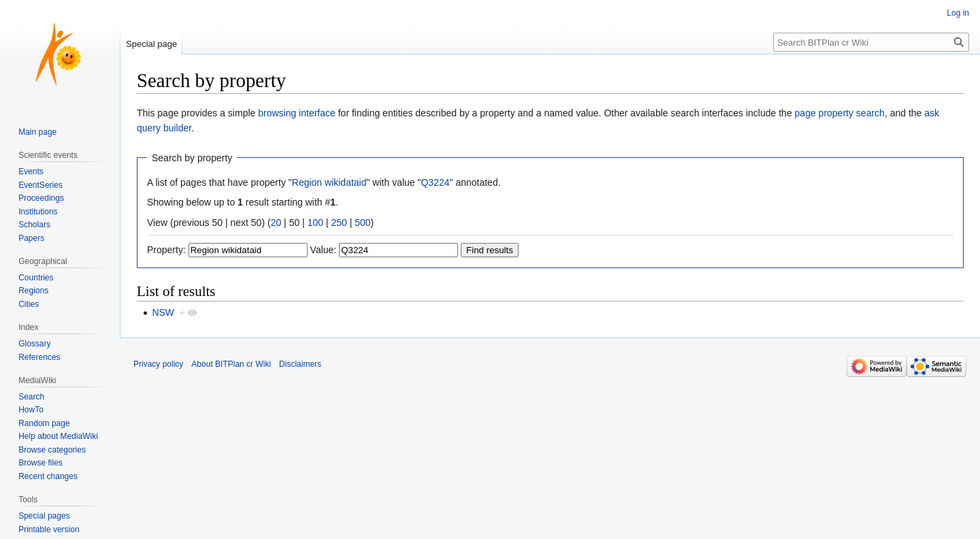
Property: (166, 250)
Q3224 (435, 182)
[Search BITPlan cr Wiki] (871, 42)
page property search (840, 113)
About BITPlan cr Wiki (231, 364)
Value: (324, 250)
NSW (163, 312)
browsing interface (297, 113)
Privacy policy (158, 364)
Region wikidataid (329, 182)
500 (362, 223)
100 (315, 223)
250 (339, 223)
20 (276, 223)
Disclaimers (300, 364)
